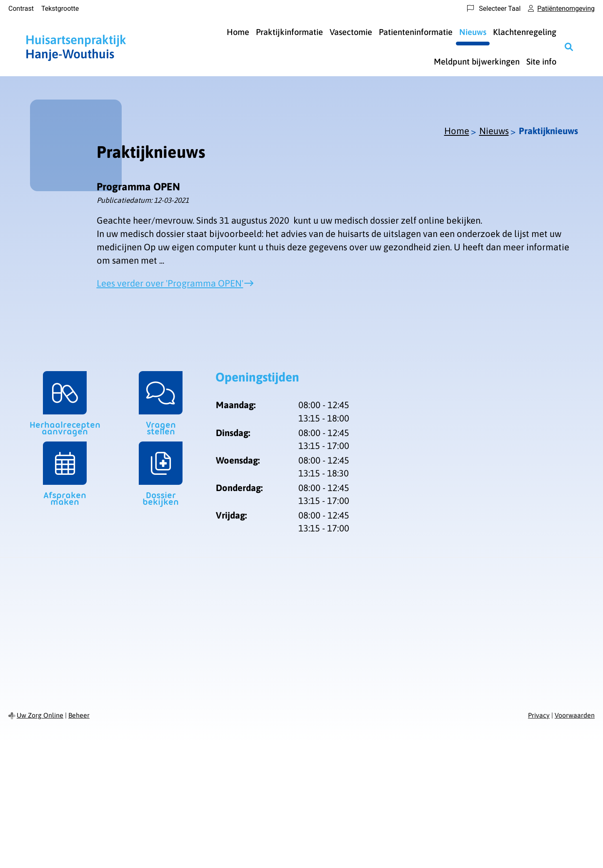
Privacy (539, 715)
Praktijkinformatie (289, 32)
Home (238, 32)
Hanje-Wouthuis (76, 47)
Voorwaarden (575, 715)
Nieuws (473, 32)
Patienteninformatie (416, 32)
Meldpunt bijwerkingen (477, 61)
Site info (541, 61)
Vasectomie (351, 32)
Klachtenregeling (525, 32)
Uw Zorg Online (40, 715)
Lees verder (170, 283)
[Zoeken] (569, 47)
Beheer (79, 715)
